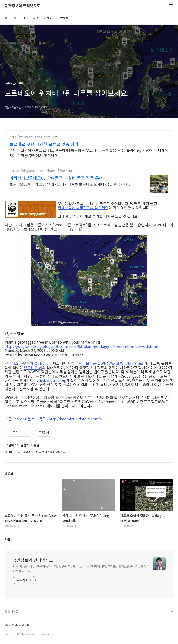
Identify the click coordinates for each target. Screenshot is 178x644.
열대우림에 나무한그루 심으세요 (83, 208)
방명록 (64, 18)
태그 (16, 18)
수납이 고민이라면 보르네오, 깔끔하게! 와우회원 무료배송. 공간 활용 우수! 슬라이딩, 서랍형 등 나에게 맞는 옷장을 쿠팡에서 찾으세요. (89, 153)
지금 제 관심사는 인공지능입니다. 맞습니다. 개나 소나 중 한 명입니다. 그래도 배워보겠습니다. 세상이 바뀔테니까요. (81, 568)
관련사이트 (12, 611)
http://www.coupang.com (30, 137)
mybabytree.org (52, 380)
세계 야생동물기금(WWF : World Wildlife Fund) (106, 363)
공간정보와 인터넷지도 (22, 6)
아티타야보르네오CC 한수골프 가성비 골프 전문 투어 (56, 178)
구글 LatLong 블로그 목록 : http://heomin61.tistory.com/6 (53, 419)
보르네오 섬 (33, 367)
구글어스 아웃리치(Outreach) (28, 363)
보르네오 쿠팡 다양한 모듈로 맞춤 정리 (44, 144)
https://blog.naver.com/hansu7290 (37, 171)
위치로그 (49, 18)
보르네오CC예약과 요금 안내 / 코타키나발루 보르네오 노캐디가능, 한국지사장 (70, 184)
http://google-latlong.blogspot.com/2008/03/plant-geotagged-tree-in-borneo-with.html (81, 346)
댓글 (7, 539)
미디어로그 (31, 18)
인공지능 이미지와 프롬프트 (19, 625)
